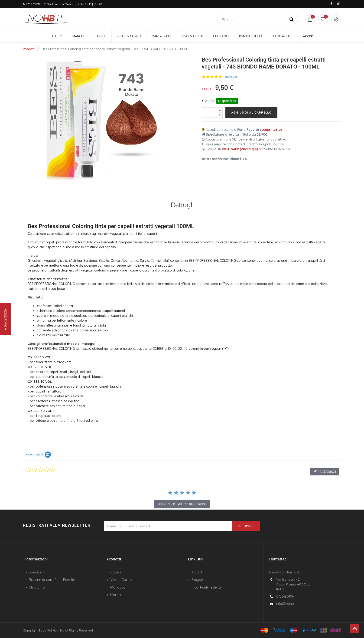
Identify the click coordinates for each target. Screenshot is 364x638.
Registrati (199, 580)
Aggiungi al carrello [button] (251, 112)
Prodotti (29, 49)
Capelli (116, 572)
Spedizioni (37, 572)
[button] (324, 472)
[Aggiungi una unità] (220, 110)
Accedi (197, 572)
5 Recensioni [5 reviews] (231, 77)
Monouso (118, 587)
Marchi (116, 595)
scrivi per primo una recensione (182, 504)
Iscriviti (246, 526)
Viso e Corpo (121, 580)
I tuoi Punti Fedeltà (206, 587)
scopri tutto (271, 130)
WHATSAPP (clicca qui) (240, 149)
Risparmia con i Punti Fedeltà (52, 580)
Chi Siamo (37, 587)
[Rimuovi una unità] (220, 115)
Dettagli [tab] (182, 205)
